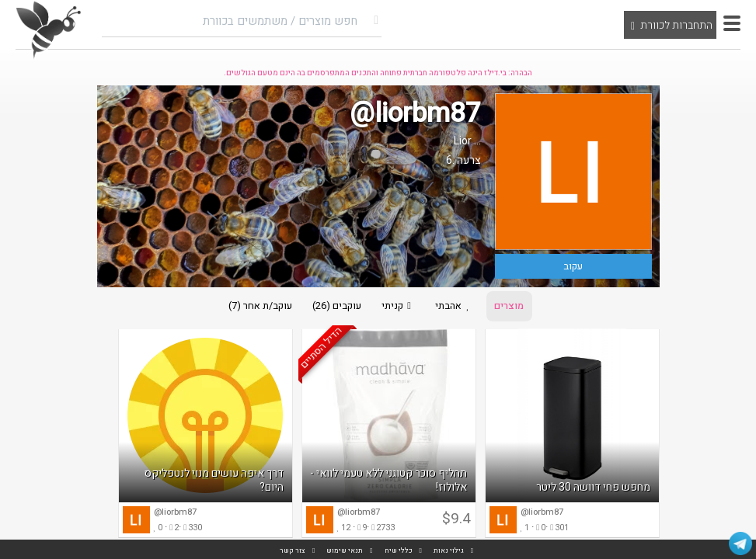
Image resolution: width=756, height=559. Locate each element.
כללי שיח (399, 551)
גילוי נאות (449, 551)
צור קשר (293, 551)
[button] (732, 23)
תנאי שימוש (345, 551)
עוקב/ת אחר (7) (255, 307)
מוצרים (514, 307)
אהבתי (457, 307)
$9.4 (456, 521)
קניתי (398, 307)
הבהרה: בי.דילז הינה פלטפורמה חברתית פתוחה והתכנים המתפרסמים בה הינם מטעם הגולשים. (378, 73)
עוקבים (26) (334, 307)
